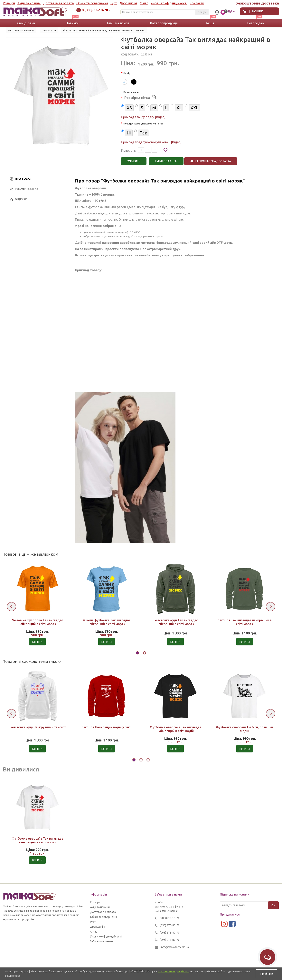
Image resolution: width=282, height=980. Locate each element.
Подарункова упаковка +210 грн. (144, 124)
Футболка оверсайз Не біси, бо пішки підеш (244, 729)
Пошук (202, 12)
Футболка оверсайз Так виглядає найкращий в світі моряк (37, 840)
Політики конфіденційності (174, 971)
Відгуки (19, 199)
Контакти (197, 3)
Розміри (9, 3)
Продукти (49, 30)
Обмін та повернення (92, 3)
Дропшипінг (128, 3)
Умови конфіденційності (169, 3)
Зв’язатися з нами (101, 941)
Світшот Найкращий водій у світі (106, 727)
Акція (210, 23)
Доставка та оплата (58, 3)
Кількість (128, 150)
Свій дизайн (26, 23)
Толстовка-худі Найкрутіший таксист (38, 727)
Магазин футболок (21, 30)
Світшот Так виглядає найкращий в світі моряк (245, 622)
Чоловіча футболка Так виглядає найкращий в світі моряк (38, 622)
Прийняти (266, 974)
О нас (144, 3)
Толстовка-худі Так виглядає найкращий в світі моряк (175, 622)
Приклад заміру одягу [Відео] (143, 117)
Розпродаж (256, 23)
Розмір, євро (141, 96)
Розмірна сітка (24, 189)
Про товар (21, 179)
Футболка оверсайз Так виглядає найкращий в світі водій (175, 729)
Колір (127, 73)
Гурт (114, 3)
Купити (134, 161)
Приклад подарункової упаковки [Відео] (151, 142)
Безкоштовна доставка (211, 161)
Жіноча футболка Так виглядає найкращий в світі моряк (106, 622)
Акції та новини (29, 3)
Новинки (72, 23)
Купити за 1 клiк (166, 161)
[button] (137, 653)
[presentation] (11, 607)
